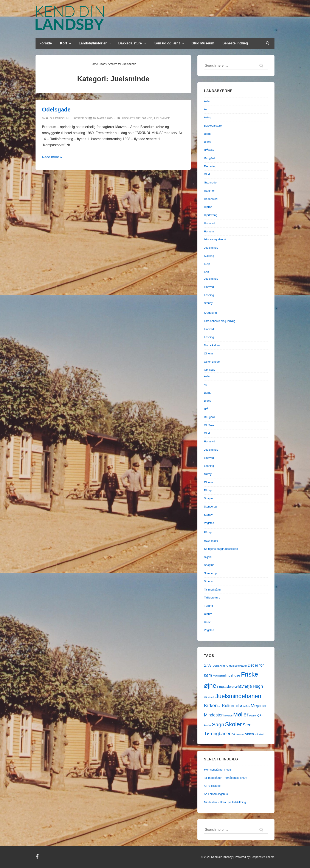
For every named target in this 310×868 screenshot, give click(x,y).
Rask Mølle (211, 541)
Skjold (208, 557)
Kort (66, 43)
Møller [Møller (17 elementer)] (241, 714)
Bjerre (208, 142)
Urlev (207, 622)
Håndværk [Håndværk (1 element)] (209, 697)
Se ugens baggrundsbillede (221, 549)
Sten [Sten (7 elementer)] (247, 725)
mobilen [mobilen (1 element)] (229, 716)
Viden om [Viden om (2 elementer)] (238, 734)
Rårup (208, 490)
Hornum (209, 231)
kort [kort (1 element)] (219, 706)
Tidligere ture (212, 598)
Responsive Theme (262, 857)
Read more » (52, 157)
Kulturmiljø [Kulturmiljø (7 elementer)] (232, 706)
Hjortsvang (211, 215)
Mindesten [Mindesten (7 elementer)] (214, 715)
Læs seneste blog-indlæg (220, 321)
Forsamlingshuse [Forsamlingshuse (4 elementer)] (226, 675)
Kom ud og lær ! (169, 43)
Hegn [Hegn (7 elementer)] (258, 686)
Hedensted (211, 199)
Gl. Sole (209, 425)
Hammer (209, 191)
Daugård (209, 158)
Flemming (210, 166)
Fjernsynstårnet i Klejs (218, 770)
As (205, 109)
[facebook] (38, 858)
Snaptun (209, 498)
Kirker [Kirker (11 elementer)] (210, 706)
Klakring (209, 256)
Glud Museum (203, 43)
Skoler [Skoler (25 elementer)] (233, 724)
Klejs (207, 264)
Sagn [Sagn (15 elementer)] (218, 725)
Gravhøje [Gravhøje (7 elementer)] (243, 686)
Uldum (208, 614)
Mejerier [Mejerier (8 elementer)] (259, 706)
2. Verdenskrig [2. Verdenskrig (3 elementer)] (214, 665)
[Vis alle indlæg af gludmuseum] (58, 118)
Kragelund (210, 313)
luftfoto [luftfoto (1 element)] (246, 706)
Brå (206, 409)
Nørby (208, 474)
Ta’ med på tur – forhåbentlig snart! (225, 778)
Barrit (207, 134)
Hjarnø (208, 207)
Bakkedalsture (133, 43)
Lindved (209, 287)
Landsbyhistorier (95, 43)
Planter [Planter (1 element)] (253, 716)
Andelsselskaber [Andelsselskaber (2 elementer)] (236, 666)
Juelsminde (144, 118)
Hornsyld (209, 223)
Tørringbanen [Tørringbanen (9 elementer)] (218, 734)
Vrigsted (209, 523)
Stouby (208, 303)
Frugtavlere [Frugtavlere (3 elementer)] (225, 687)
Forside (46, 43)
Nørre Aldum (212, 345)
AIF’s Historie (212, 786)
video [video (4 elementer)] (250, 734)
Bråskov (209, 150)
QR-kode (209, 370)
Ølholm (208, 353)
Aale (207, 101)
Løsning (209, 295)
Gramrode (210, 183)
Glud (207, 174)
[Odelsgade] (103, 118)
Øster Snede (212, 362)
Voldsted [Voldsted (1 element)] (259, 734)
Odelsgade (56, 110)
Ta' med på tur (213, 590)
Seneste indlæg (235, 43)
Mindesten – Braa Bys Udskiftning (225, 802)
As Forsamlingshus (216, 794)
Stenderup (210, 507)
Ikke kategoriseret (215, 239)
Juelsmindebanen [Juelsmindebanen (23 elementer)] (238, 696)
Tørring (208, 606)
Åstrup (208, 117)
